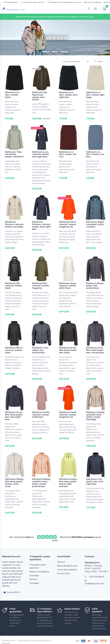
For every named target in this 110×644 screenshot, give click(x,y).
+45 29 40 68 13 (94, 577)
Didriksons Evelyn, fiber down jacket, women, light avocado (68, 483)
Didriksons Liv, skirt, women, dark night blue (68, 95)
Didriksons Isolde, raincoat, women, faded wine (41, 415)
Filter (98, 62)
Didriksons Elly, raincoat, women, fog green (41, 286)
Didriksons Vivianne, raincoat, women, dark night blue (42, 226)
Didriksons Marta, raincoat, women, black (14, 350)
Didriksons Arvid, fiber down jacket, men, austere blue (95, 350)
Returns (107, 2)
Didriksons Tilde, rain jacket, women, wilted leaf (14, 154)
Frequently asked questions (38, 566)
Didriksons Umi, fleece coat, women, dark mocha (40, 96)
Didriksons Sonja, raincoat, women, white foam (68, 286)
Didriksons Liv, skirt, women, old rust (67, 154)
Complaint (34, 583)
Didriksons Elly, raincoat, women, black (14, 286)
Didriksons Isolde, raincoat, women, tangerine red (68, 415)
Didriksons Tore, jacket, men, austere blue (40, 350)
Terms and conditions (67, 569)
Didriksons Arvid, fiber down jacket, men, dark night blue (14, 416)
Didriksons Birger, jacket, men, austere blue (95, 286)
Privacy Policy (64, 573)
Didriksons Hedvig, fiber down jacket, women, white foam (14, 483)
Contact (61, 562)
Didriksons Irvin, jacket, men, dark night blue (95, 481)
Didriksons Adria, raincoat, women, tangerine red (68, 224)
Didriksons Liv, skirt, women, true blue (95, 154)
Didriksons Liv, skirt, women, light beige (95, 95)
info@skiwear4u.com (94, 582)
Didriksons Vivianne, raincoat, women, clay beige (14, 224)
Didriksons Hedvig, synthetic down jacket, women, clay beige (95, 416)
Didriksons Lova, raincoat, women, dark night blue (41, 154)
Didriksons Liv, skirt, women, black (12, 95)
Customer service (74, 2)
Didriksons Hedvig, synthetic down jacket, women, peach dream (41, 483)
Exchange (34, 575)
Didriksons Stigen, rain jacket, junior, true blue (95, 224)
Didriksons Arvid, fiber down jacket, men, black (68, 350)
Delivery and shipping (92, 2)
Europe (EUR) (11, 592)
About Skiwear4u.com (67, 566)
